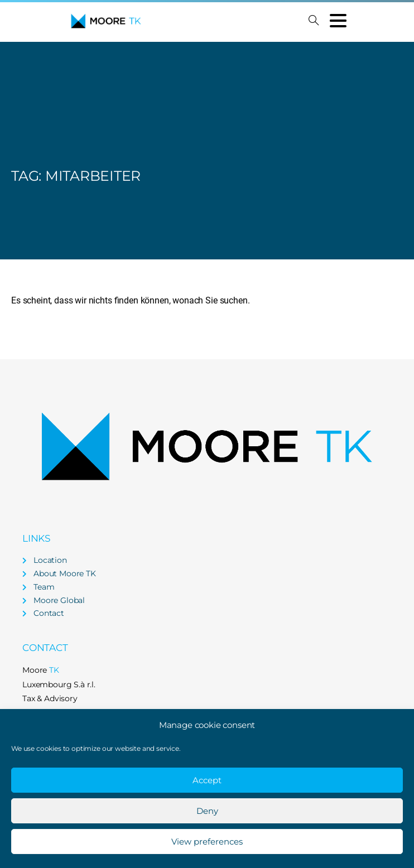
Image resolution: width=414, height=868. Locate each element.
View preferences (207, 842)
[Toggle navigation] (338, 21)
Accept (207, 780)
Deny (207, 811)
